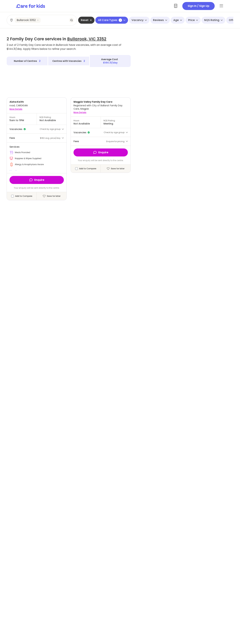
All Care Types (112, 20)
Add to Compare (24, 196)
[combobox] (42, 20)
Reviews (160, 20)
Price (193, 20)
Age (178, 20)
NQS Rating (213, 20)
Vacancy (139, 20)
